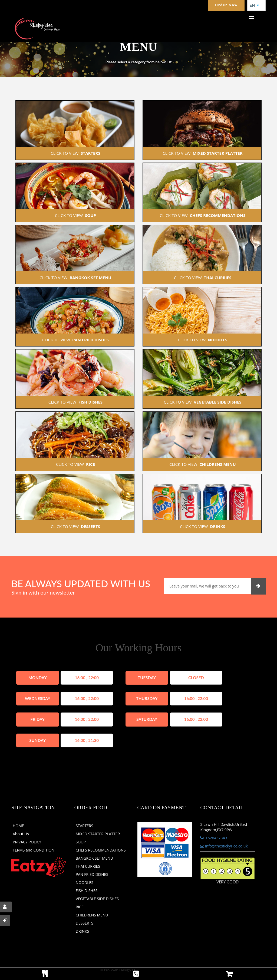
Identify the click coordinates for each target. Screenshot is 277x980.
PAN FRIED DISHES (92, 874)
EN (254, 5)
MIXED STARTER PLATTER (98, 834)
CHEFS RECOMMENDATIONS (101, 850)
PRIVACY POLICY (27, 842)
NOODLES (85, 882)
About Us (21, 834)
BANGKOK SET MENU (94, 858)
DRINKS (83, 931)
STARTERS (85, 826)
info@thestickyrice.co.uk (224, 846)
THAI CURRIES (88, 866)
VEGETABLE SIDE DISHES (97, 899)
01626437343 (214, 838)
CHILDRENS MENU (92, 915)
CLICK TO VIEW (75, 153)
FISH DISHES (87, 891)
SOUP (81, 842)
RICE (80, 907)
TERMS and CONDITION (34, 850)
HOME (18, 826)
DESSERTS (85, 923)
